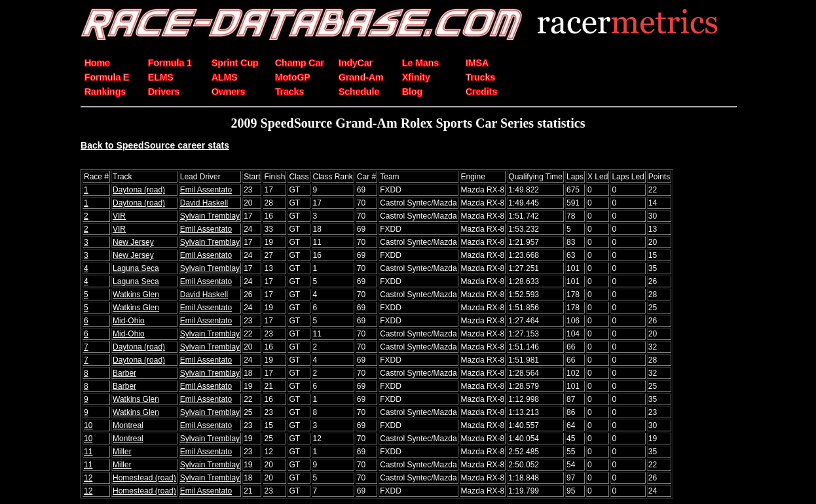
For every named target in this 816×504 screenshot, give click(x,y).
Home (97, 63)
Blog (412, 92)
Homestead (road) (144, 478)
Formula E (107, 77)
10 (88, 425)
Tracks (289, 92)
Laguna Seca (136, 268)
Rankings (105, 92)
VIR (119, 216)
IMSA (477, 63)
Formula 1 (170, 63)
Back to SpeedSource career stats (155, 145)
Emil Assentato (206, 190)
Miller (122, 452)
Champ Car (300, 63)
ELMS (161, 77)
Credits (481, 92)
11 (88, 452)
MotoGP (293, 77)
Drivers (164, 92)
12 (88, 478)
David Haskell (204, 203)
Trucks (480, 77)
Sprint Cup (235, 63)
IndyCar (356, 63)
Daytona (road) (139, 190)
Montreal (128, 425)
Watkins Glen (136, 295)
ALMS (225, 77)
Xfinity (416, 77)
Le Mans (420, 63)
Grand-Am (361, 77)
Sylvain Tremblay (210, 216)
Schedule (359, 92)
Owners (228, 92)
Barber (124, 373)
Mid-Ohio (129, 321)
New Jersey (133, 242)
